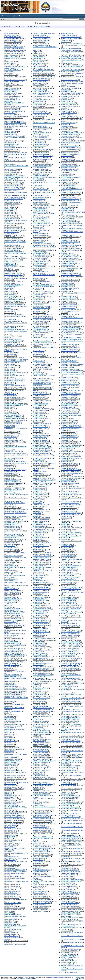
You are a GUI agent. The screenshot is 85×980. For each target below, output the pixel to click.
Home (4, 16)
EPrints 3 (33, 977)
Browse (22, 16)
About (13, 16)
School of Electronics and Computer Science (60, 977)
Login (3, 19)
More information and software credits (26, 978)
